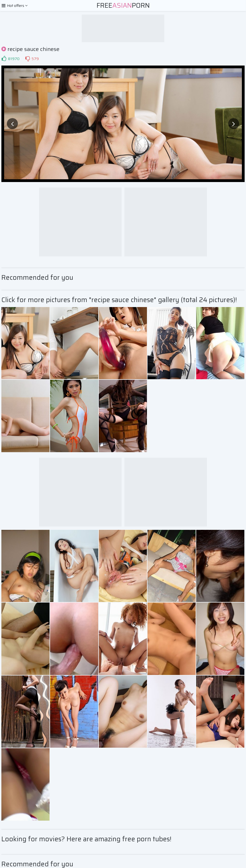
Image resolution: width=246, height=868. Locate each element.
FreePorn (123, 6)
